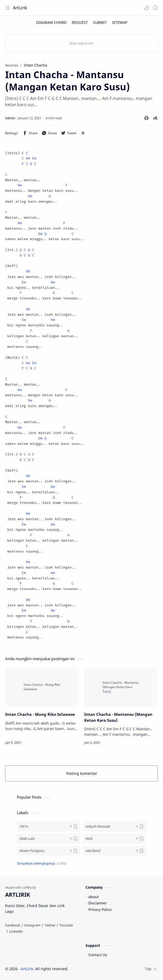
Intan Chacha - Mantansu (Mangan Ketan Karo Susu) (118, 717)
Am (28, 158)
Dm (30, 196)
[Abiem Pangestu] (49, 851)
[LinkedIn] (16, 931)
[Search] (155, 8)
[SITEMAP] (120, 22)
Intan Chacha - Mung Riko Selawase (40, 714)
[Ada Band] (115, 851)
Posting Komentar (82, 773)
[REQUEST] (80, 22)
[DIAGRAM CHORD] (51, 22)
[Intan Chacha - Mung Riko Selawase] (42, 687)
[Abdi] (115, 839)
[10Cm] (49, 826)
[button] (146, 8)
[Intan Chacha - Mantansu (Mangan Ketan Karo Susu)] (121, 687)
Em (34, 158)
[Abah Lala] (49, 839)
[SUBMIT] (100, 22)
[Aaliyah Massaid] (115, 826)
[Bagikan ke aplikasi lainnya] (83, 133)
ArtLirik (20, 8)
